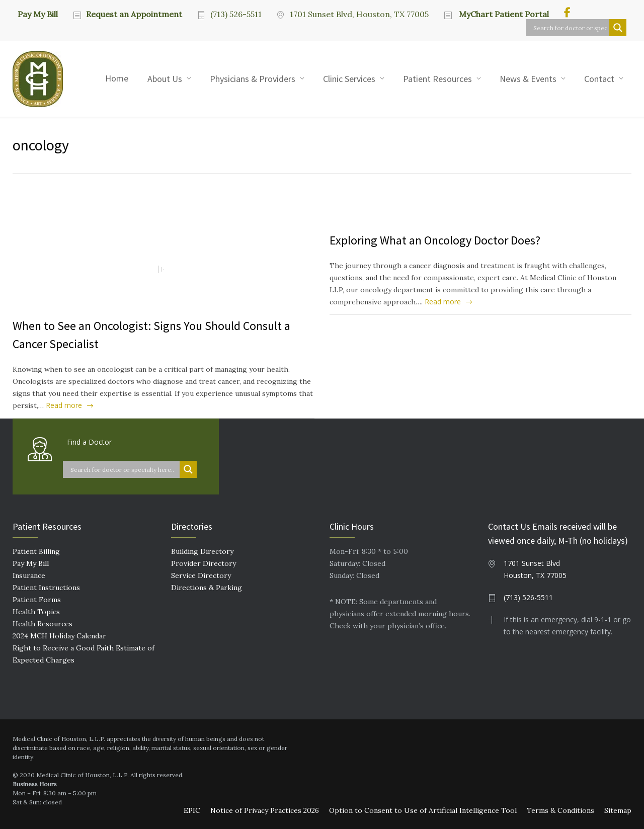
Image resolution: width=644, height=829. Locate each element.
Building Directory (202, 551)
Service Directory (201, 575)
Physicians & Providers (253, 79)
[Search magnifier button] (618, 28)
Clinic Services (349, 79)
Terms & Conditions (560, 810)
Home (117, 78)
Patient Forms (37, 600)
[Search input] (570, 28)
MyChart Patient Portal (503, 14)
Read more (64, 405)
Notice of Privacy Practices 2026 (265, 810)
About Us (165, 79)
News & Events (528, 79)
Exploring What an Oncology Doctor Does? (435, 240)
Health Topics (36, 612)
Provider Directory (204, 563)
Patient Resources (437, 79)
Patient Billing (36, 551)
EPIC (192, 810)
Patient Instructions (46, 588)
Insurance (29, 575)
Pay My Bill (38, 14)
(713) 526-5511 (236, 14)
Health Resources (43, 624)
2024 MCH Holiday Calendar (59, 636)
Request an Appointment (134, 14)
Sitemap (618, 810)
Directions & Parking (207, 588)
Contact (599, 79)
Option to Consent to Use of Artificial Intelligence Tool (423, 810)
